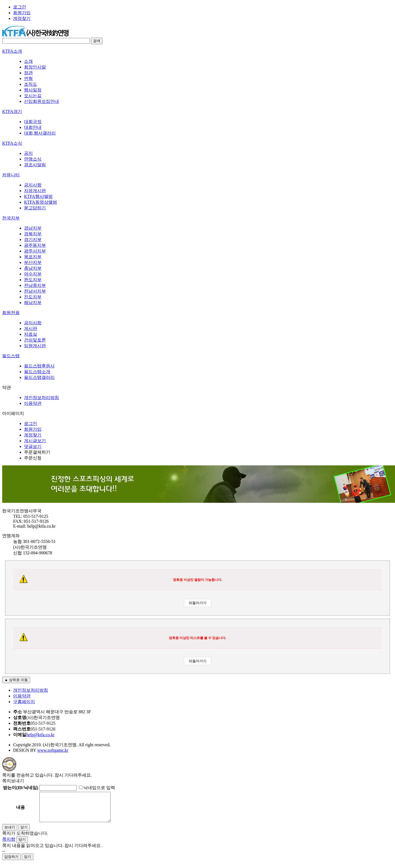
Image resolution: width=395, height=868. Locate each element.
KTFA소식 (12, 143)
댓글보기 (33, 446)
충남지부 (33, 268)
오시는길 (33, 96)
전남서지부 (35, 291)
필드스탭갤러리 (39, 377)
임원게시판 (35, 346)
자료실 (31, 334)
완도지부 (33, 280)
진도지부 (33, 297)
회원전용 (11, 313)
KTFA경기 (12, 112)
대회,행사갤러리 (40, 133)
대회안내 (33, 127)
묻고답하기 (35, 208)
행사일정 (33, 90)
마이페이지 (13, 413)
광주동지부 (35, 245)
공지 (28, 153)
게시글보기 (35, 441)
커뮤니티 (11, 175)
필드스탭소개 (37, 372)
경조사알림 (35, 165)
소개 (28, 61)
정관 (28, 73)
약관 (7, 387)
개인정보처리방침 (42, 398)
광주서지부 (35, 251)
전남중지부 (35, 285)
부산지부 (33, 262)
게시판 (31, 329)
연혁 (28, 78)
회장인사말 (35, 67)
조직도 (31, 84)
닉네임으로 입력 (97, 788)
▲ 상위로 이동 (16, 680)
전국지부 (11, 218)
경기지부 (33, 240)
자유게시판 (35, 191)
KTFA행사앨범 (38, 196)
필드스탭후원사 (39, 366)
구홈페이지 (24, 702)
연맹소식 (33, 159)
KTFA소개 (12, 51)
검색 (97, 41)
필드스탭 (11, 356)
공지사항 (33, 185)
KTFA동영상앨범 (41, 202)
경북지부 (33, 234)
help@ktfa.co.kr (40, 735)
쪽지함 (9, 845)
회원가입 (22, 13)
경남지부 (33, 228)
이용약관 (33, 403)
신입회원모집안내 (42, 101)
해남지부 (33, 303)
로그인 (20, 7)
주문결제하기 (37, 452)
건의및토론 (35, 340)
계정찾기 (22, 18)
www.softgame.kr (53, 750)
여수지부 (33, 274)
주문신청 (33, 458)
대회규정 (33, 122)
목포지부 (33, 257)
